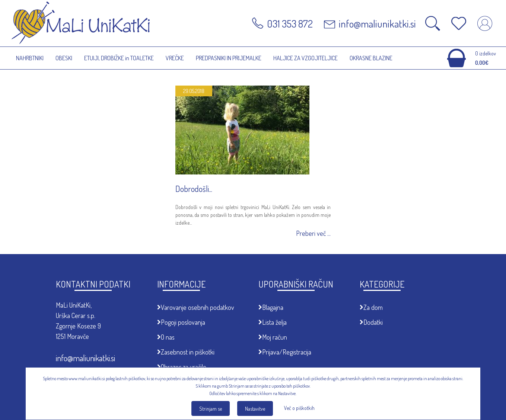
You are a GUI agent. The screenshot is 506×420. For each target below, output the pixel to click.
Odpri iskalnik (433, 23)
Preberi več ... (313, 233)
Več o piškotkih (299, 408)
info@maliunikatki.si (85, 358)
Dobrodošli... (194, 189)
